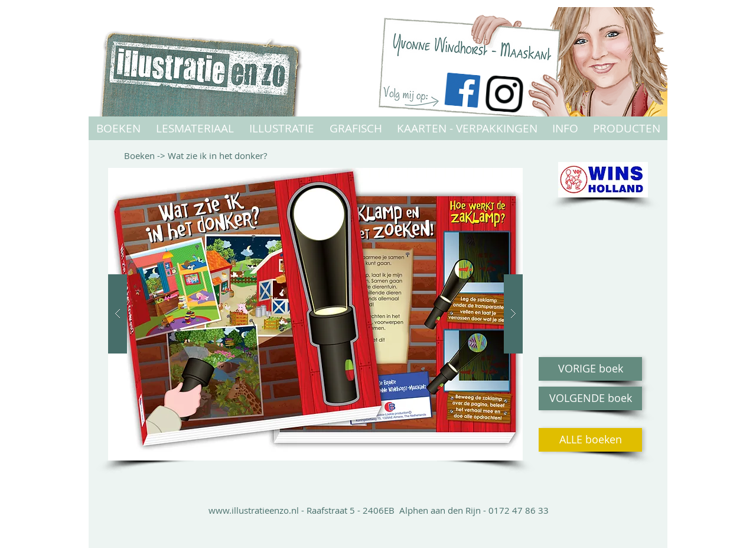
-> (162, 155)
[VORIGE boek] (590, 369)
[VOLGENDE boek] (590, 398)
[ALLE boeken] (590, 440)
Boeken (141, 155)
